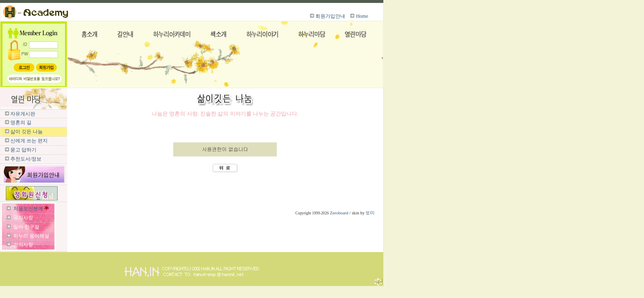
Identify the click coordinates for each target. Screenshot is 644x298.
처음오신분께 (28, 209)
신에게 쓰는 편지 (29, 141)
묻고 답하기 (23, 150)
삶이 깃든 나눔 (27, 132)
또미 (370, 213)
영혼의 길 (21, 123)
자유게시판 (23, 114)
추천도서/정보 (26, 159)
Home (362, 16)
